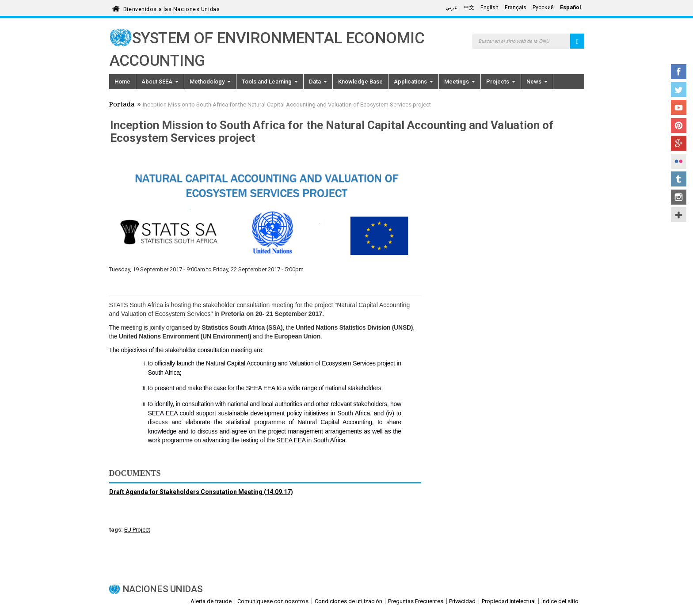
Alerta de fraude (211, 601)
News (537, 82)
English (489, 8)
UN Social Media (679, 215)
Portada (122, 105)
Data (318, 82)
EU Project (137, 530)
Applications (413, 82)
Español (571, 8)
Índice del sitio (560, 601)
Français (516, 8)
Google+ (679, 143)
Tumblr (679, 179)
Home (122, 82)
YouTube (679, 107)
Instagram (679, 197)
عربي (451, 8)
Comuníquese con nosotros (273, 601)
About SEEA (160, 82)
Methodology (210, 82)
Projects (501, 82)
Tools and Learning (270, 82)
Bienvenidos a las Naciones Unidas (171, 8)
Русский (543, 8)
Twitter (679, 90)
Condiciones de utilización (348, 601)
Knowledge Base (360, 82)
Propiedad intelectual (509, 601)
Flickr (679, 161)
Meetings (460, 82)
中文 (469, 8)
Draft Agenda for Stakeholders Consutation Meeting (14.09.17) (201, 492)
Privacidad (462, 601)
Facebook (679, 72)
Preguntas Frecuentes (416, 601)
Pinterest (679, 125)
